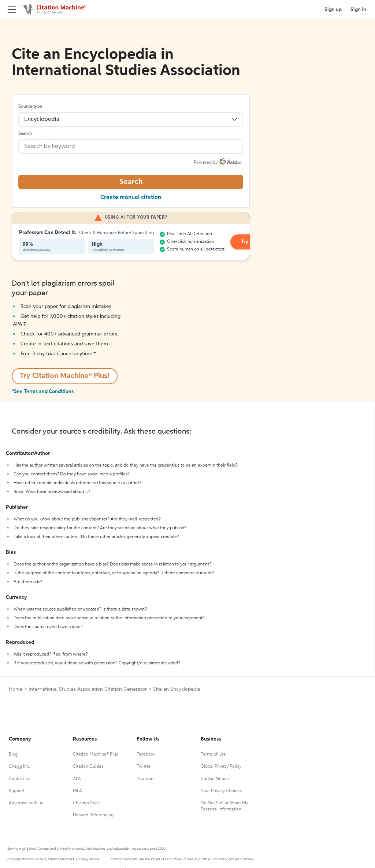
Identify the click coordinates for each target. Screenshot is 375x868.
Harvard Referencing (93, 815)
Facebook (146, 754)
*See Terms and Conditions (43, 392)
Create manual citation (131, 197)
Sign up (333, 10)
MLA (77, 791)
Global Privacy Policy (221, 767)
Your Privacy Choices (221, 791)
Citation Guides (88, 767)
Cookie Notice (215, 779)
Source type (30, 107)
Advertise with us (26, 803)
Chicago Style (86, 803)
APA (77, 779)
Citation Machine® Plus (95, 754)
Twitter (144, 767)
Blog (13, 754)
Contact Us (19, 779)
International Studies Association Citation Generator (88, 689)
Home (16, 689)
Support (17, 791)
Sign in (358, 10)
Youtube (145, 779)
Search (25, 134)
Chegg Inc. (19, 767)
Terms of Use (213, 754)
